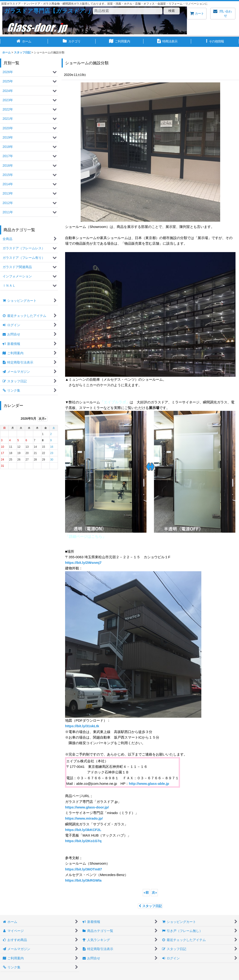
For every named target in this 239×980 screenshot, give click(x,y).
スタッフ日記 (150, 906)
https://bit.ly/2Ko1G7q (83, 841)
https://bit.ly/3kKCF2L (83, 830)
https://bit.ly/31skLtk (82, 726)
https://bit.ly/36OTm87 (83, 869)
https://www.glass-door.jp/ (87, 807)
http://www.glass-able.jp (149, 784)
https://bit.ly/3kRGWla (83, 880)
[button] (215, 42)
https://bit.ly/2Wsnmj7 (83, 563)
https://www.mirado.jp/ (84, 818)
